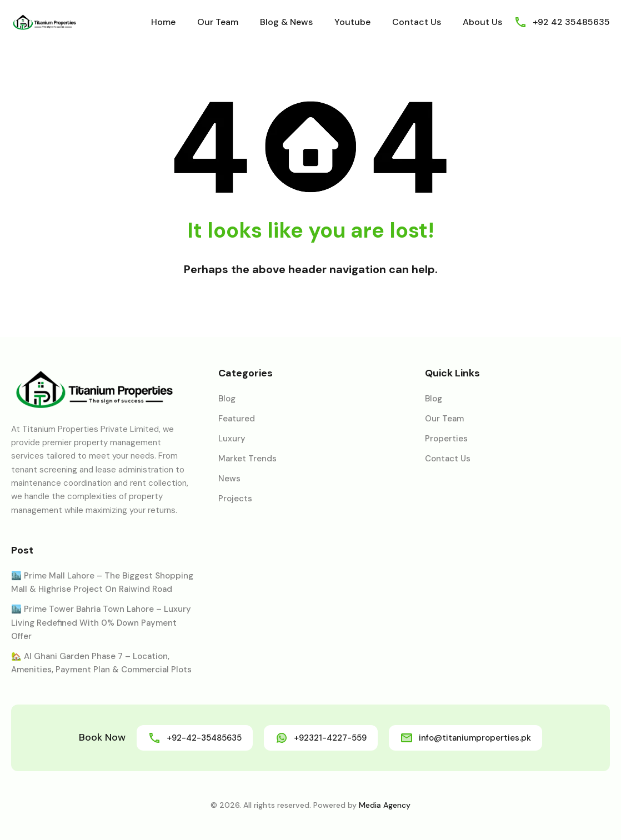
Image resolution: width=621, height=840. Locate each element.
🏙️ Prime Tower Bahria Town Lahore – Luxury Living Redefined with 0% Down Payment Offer (101, 623)
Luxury (232, 439)
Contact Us (417, 22)
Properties (446, 439)
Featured (237, 419)
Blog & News (286, 22)
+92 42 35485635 (571, 22)
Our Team (218, 22)
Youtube (352, 22)
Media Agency (385, 805)
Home (163, 22)
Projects (235, 499)
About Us (482, 22)
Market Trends (247, 459)
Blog (227, 399)
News (229, 479)
